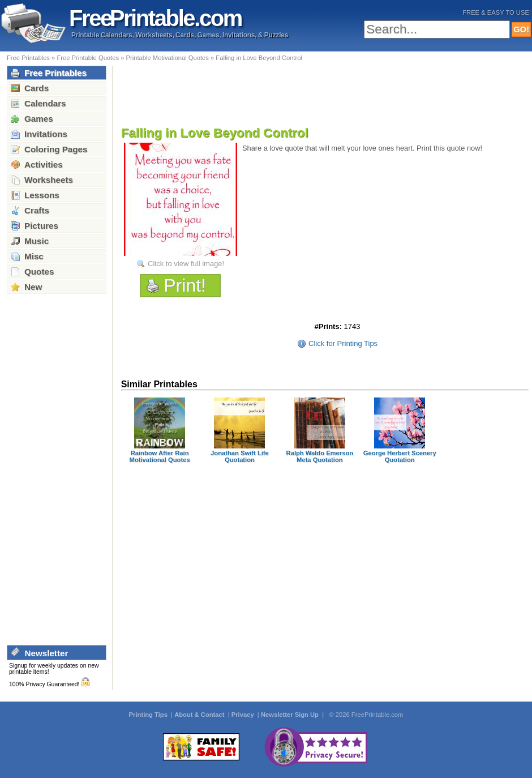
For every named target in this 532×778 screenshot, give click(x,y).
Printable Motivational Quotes (168, 58)
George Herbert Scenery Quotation (400, 456)
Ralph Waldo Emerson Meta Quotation (320, 456)
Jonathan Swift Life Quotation (240, 456)
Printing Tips (149, 715)
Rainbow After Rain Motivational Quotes (160, 456)
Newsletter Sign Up (291, 715)
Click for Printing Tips (343, 343)
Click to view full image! (186, 264)
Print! (185, 285)
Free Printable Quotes (88, 58)
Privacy (244, 715)
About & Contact (200, 715)
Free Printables (28, 58)
